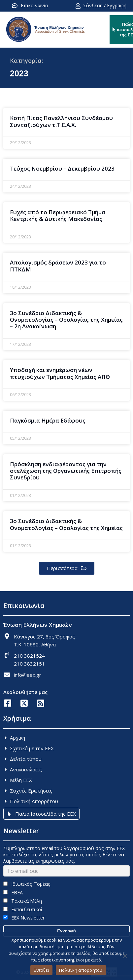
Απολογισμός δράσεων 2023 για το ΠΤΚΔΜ (58, 266)
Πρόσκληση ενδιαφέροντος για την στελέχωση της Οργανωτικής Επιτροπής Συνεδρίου (66, 471)
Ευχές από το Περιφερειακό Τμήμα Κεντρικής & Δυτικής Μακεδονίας (58, 215)
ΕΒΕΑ (13, 893)
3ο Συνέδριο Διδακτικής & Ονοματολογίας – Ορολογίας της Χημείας (66, 524)
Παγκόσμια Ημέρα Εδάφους (48, 420)
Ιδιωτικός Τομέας (27, 884)
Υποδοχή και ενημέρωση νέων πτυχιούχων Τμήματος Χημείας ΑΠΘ (60, 373)
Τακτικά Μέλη (23, 901)
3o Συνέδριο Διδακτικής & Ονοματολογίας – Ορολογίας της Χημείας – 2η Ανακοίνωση (66, 320)
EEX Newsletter (24, 918)
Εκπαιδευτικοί (23, 909)
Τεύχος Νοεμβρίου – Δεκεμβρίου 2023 (62, 168)
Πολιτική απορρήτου (81, 970)
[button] (67, 568)
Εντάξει (41, 970)
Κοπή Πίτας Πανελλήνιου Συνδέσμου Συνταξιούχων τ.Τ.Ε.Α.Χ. (61, 121)
